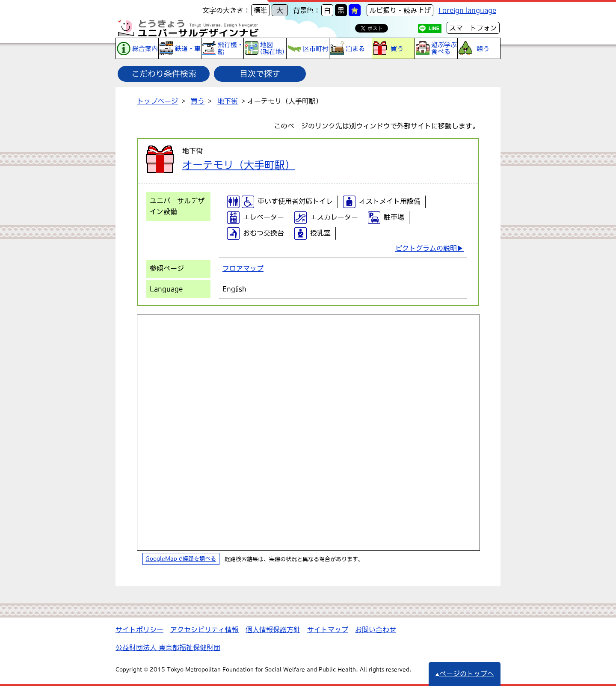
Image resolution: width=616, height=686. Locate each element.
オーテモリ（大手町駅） (239, 165)
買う (198, 101)
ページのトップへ (465, 674)
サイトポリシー (139, 630)
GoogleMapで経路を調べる (181, 559)
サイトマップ (328, 630)
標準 (261, 10)
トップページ (157, 101)
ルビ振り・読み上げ (400, 10)
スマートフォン (473, 28)
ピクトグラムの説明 (426, 248)
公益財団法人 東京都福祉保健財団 (168, 647)
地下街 (228, 101)
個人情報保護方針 (273, 630)
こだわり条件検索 (164, 74)
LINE (434, 28)
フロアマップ (243, 268)
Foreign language (467, 10)
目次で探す (260, 74)
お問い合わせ (376, 630)
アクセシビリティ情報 (204, 630)
